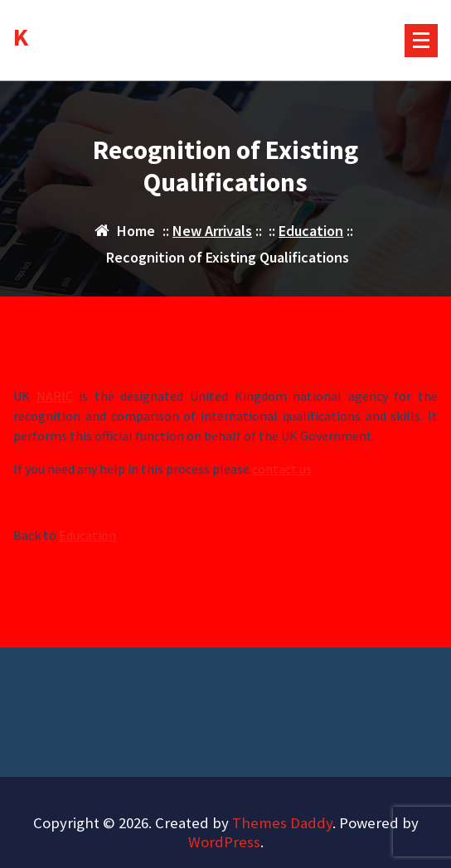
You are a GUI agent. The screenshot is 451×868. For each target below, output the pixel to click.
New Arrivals (212, 231)
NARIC (55, 397)
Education (311, 231)
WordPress (224, 842)
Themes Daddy (282, 823)
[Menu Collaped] (421, 41)
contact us (282, 470)
